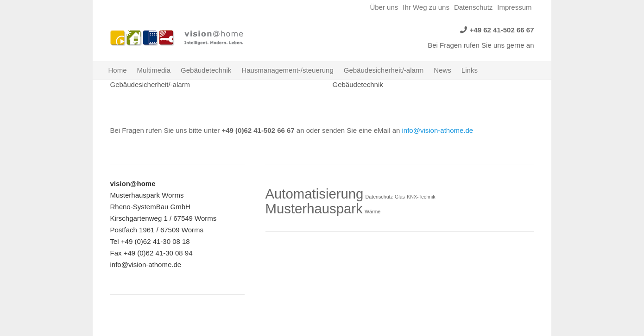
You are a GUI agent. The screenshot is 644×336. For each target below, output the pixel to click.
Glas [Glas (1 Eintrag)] (400, 197)
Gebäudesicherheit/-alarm (150, 84)
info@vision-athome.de (438, 130)
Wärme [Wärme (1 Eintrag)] (373, 212)
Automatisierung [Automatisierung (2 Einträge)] (315, 194)
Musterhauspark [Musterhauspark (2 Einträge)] (314, 208)
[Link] (142, 38)
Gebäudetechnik (358, 84)
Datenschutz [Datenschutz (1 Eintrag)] (379, 197)
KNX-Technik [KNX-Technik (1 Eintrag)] (421, 197)
